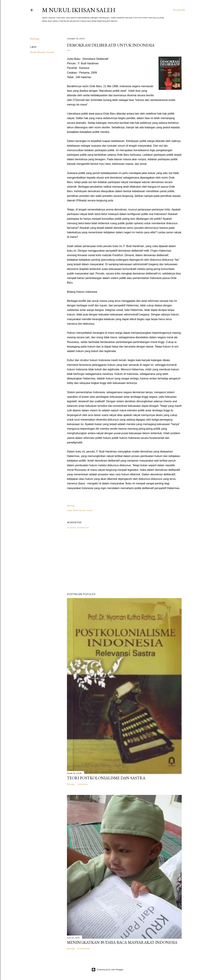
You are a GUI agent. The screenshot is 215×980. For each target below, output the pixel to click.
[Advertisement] (124, 561)
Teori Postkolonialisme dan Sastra (106, 778)
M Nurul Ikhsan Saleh (79, 10)
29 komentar (84, 949)
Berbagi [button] (35, 39)
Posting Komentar (78, 528)
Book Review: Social (42, 52)
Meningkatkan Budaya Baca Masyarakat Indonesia (122, 942)
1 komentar (83, 784)
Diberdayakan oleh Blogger (108, 970)
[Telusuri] (179, 10)
